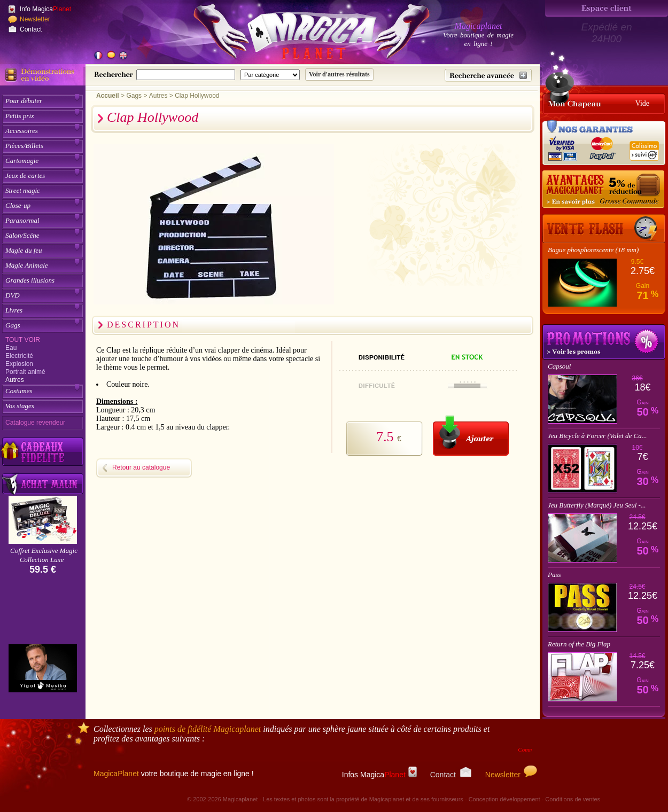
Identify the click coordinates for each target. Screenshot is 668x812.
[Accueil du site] (299, 34)
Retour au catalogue (141, 467)
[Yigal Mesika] (43, 668)
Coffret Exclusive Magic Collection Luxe (44, 555)
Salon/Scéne (22, 235)
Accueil (108, 96)
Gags (13, 325)
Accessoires (22, 131)
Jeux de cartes (25, 175)
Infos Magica (379, 775)
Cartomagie (22, 161)
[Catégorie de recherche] (270, 75)
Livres (14, 310)
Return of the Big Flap (579, 644)
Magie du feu (24, 250)
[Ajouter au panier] (471, 436)
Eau (11, 348)
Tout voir (23, 340)
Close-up (18, 205)
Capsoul (559, 366)
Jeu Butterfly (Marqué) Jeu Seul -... (597, 505)
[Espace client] (607, 8)
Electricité (19, 356)
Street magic (23, 190)
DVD (13, 295)
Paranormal (22, 220)
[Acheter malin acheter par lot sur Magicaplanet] (43, 484)
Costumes (19, 391)
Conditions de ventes (573, 799)
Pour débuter (24, 101)
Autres (15, 380)
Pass (554, 575)
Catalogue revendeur (35, 423)
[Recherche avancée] (488, 75)
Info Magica (45, 9)
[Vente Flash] (604, 229)
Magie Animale (27, 265)
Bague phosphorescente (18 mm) (593, 250)
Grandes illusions (30, 280)
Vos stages (20, 406)
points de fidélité (208, 729)
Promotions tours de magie (604, 342)
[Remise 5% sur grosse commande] (604, 190)
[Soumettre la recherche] (339, 75)
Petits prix (20, 116)
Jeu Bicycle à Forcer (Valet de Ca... (597, 436)
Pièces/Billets (24, 146)
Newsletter (35, 19)
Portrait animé (25, 372)
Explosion (19, 364)
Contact (31, 29)
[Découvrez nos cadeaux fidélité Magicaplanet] (43, 452)
